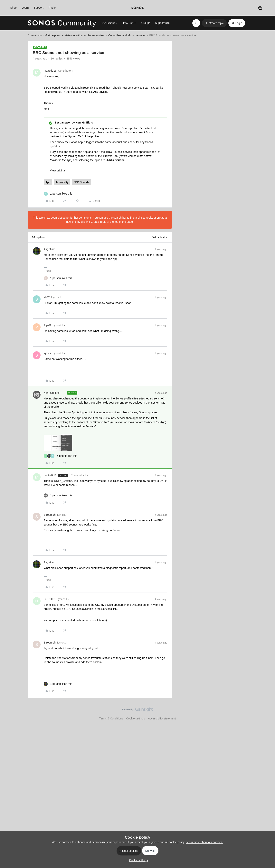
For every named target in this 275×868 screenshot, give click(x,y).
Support (39, 8)
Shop (13, 8)
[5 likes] (60, 456)
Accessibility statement (162, 718)
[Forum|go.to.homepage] (62, 23)
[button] (214, 23)
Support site (162, 23)
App (48, 182)
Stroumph (50, 515)
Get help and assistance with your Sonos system (75, 35)
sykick (47, 353)
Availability (62, 182)
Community (35, 35)
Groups (146, 23)
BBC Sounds (81, 182)
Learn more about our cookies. (204, 842)
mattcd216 (50, 71)
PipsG (47, 325)
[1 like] (58, 194)
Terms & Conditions (111, 718)
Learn (25, 8)
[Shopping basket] (260, 8)
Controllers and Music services (127, 35)
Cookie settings (136, 718)
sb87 (47, 297)
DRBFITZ (49, 599)
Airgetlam (49, 249)
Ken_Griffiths (52, 393)
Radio (52, 8)
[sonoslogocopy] (137, 8)
